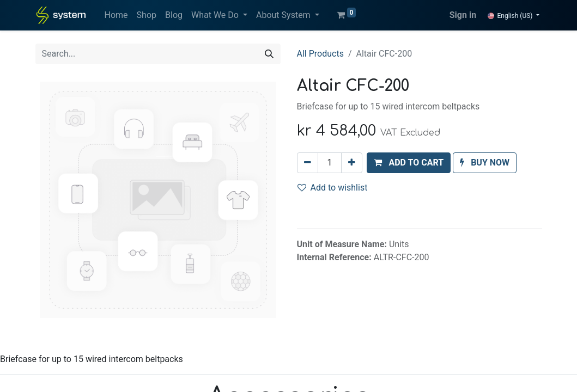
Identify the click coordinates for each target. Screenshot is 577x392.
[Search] (269, 54)
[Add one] (352, 163)
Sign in (463, 15)
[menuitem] (116, 15)
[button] (409, 163)
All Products (320, 54)
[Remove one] (308, 163)
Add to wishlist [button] (333, 188)
